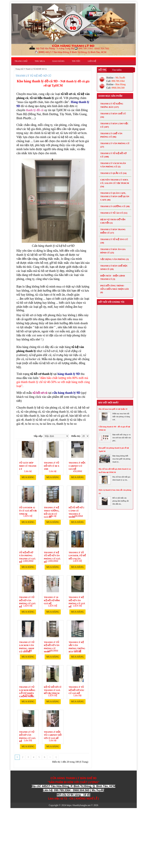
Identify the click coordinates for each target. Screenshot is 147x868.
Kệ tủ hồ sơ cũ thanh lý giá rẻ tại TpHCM (53, 688)
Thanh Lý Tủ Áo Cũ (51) (114, 213)
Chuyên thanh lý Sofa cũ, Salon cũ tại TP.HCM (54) (115, 183)
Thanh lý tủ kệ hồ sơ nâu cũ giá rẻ (76, 688)
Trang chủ (21, 61)
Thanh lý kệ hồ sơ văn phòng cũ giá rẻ (77, 598)
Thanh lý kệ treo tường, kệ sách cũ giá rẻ (52, 509)
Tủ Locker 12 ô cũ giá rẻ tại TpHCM (28, 509)
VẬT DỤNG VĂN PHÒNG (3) (115, 259)
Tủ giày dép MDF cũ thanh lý (28, 464)
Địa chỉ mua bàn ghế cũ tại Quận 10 (113, 409)
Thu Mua (40, 61)
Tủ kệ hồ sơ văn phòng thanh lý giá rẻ (27, 554)
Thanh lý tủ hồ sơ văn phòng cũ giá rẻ (27, 598)
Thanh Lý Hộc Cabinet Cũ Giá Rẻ (77, 464)
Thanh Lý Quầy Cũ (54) (113, 173)
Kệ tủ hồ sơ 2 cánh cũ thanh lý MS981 (76, 509)
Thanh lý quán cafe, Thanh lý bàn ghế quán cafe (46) (115, 196)
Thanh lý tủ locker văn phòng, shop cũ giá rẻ (27, 643)
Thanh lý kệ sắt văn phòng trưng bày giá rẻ (77, 643)
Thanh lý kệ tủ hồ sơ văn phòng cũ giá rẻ (52, 554)
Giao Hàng (58, 61)
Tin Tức (76, 61)
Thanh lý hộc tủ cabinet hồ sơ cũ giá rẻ (53, 733)
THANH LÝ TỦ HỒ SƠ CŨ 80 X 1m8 (52, 464)
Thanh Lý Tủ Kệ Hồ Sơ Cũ (36, 69)
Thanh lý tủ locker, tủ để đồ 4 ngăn (77, 554)
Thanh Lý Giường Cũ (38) (115, 206)
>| (56, 757)
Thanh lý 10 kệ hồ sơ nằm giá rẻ (52, 598)
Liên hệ (92, 61)
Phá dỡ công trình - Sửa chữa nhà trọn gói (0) (115, 289)
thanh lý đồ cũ (35, 110)
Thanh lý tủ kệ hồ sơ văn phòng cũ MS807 (52, 643)
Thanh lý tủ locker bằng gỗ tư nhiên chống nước (27, 688)
